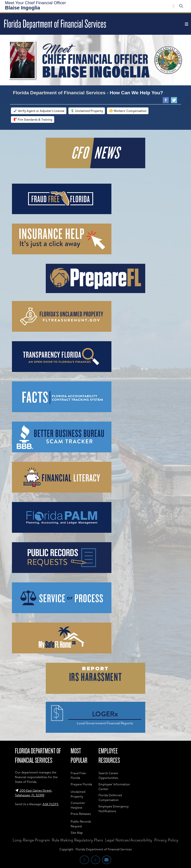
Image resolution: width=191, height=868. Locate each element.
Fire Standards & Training (33, 119)
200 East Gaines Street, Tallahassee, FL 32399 (34, 793)
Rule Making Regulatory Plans (77, 840)
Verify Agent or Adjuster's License (39, 111)
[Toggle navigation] (187, 24)
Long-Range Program (31, 840)
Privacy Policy (166, 840)
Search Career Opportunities (108, 775)
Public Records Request (81, 824)
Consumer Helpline (78, 805)
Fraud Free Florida (78, 775)
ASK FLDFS (50, 804)
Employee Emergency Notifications (114, 809)
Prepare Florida (81, 784)
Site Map (77, 833)
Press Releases (81, 814)
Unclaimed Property (87, 111)
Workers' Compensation (128, 111)
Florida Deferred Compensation (110, 797)
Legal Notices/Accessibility (129, 840)
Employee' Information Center (114, 786)
